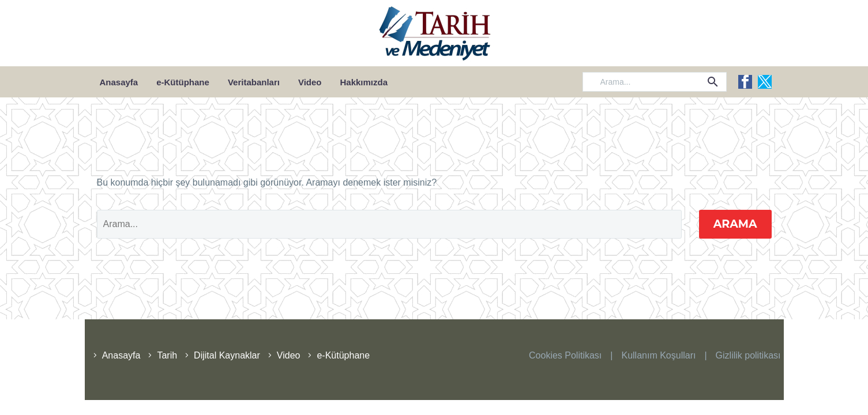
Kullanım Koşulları (658, 355)
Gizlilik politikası (748, 355)
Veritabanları (254, 82)
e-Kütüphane (183, 82)
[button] (713, 82)
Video (310, 82)
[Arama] (655, 82)
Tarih (167, 355)
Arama (735, 224)
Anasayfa (119, 82)
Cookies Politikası (565, 355)
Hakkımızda (364, 82)
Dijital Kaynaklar (227, 355)
